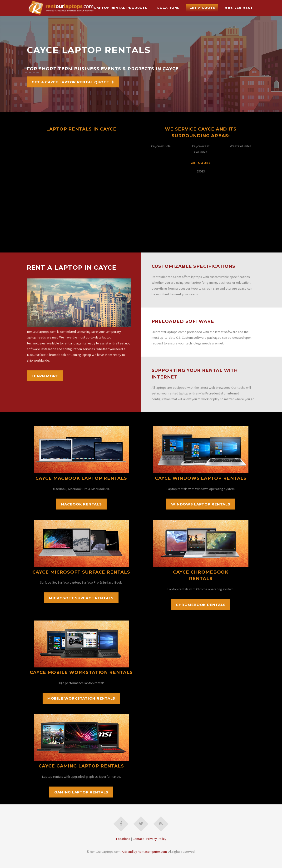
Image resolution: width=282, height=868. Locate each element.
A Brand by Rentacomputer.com (144, 852)
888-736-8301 (239, 8)
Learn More (45, 376)
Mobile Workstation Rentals (81, 698)
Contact (138, 839)
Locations (168, 8)
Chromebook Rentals (201, 605)
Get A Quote (202, 8)
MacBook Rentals (81, 504)
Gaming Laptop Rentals (81, 792)
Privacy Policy (156, 839)
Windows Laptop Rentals (201, 504)
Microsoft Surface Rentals (81, 598)
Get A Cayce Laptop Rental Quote (70, 82)
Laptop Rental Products (121, 8)
